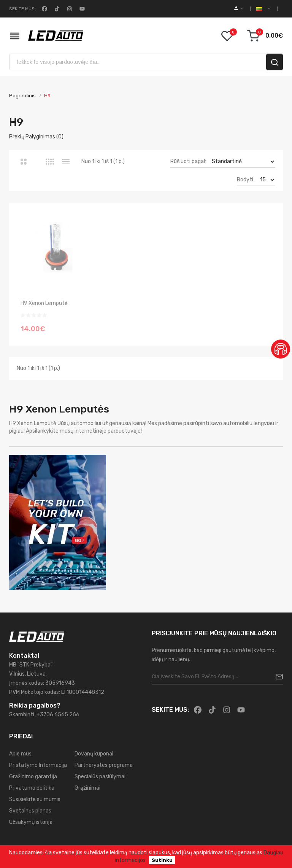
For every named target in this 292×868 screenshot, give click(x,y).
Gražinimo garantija (33, 777)
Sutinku (162, 860)
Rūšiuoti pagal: (188, 161)
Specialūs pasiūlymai (100, 777)
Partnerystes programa (104, 765)
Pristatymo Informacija (38, 765)
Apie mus (20, 754)
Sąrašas (66, 162)
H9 (47, 96)
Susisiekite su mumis (35, 799)
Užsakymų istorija (31, 822)
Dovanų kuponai (94, 754)
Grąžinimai (87, 788)
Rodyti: (246, 180)
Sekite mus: (22, 9)
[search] (275, 62)
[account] (239, 9)
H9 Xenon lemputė (44, 303)
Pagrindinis (22, 96)
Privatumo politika (32, 788)
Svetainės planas (30, 811)
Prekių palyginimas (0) (36, 137)
